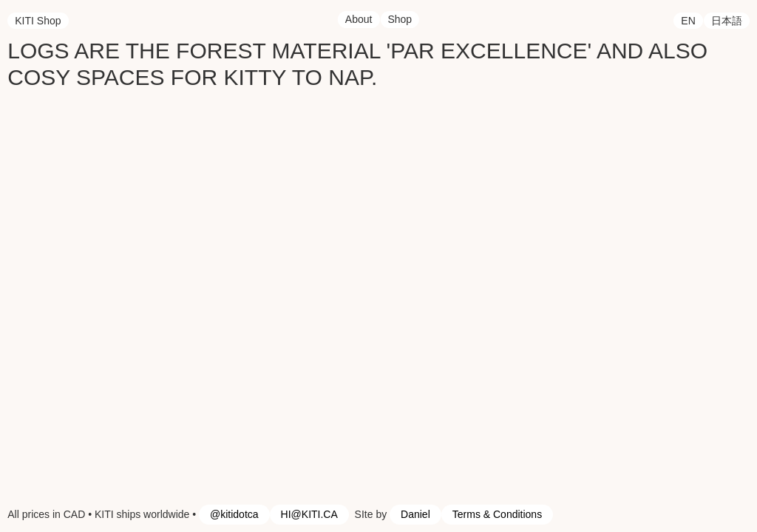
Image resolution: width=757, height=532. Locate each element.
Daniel (415, 514)
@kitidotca (234, 514)
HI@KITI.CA (309, 514)
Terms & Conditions (497, 514)
